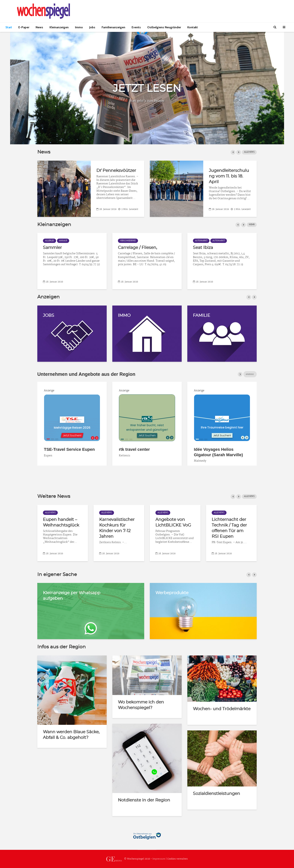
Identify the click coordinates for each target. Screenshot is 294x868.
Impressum (159, 859)
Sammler (127, 248)
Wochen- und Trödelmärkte (222, 709)
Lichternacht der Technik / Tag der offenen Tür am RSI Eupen (229, 528)
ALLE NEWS (249, 496)
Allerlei (124, 241)
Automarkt (51, 241)
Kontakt (193, 27)
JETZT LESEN (147, 89)
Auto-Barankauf (60, 248)
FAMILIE (202, 315)
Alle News (249, 152)
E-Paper (24, 27)
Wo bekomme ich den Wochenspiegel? (141, 705)
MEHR (252, 225)
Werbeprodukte (172, 593)
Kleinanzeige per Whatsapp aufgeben (72, 596)
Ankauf (138, 241)
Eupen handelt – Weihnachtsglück (61, 522)
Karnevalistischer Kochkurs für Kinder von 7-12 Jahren (117, 528)
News (39, 27)
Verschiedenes (203, 241)
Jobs (92, 27)
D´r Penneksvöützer (142, 171)
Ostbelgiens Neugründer (164, 27)
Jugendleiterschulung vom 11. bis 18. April (255, 176)
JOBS (49, 315)
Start (9, 27)
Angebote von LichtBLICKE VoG (173, 522)
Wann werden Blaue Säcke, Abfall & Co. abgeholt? (71, 735)
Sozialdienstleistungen (216, 794)
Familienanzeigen (113, 27)
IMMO (124, 315)
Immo (79, 27)
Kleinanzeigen (59, 27)
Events (136, 27)
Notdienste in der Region (144, 800)
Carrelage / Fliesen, (213, 248)
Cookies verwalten (177, 859)
